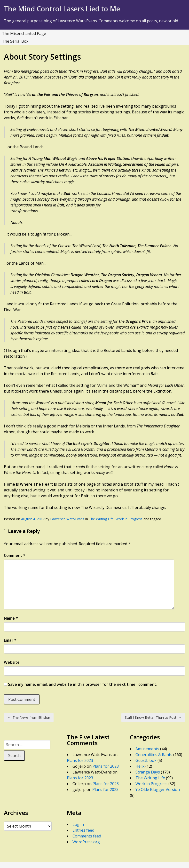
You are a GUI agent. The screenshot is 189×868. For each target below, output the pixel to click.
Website (12, 662)
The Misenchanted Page (24, 33)
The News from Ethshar (29, 717)
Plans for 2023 (80, 760)
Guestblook (146, 760)
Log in (78, 824)
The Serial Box (15, 41)
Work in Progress (129, 519)
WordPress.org (86, 842)
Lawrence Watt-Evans (67, 519)
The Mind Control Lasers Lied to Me (62, 9)
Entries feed (83, 830)
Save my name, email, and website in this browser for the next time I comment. (83, 684)
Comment (15, 555)
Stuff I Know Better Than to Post (153, 717)
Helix (140, 766)
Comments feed (87, 836)
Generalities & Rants (154, 755)
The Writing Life (101, 519)
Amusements (147, 749)
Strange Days (148, 772)
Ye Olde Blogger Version (158, 789)
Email (10, 640)
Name (11, 618)
